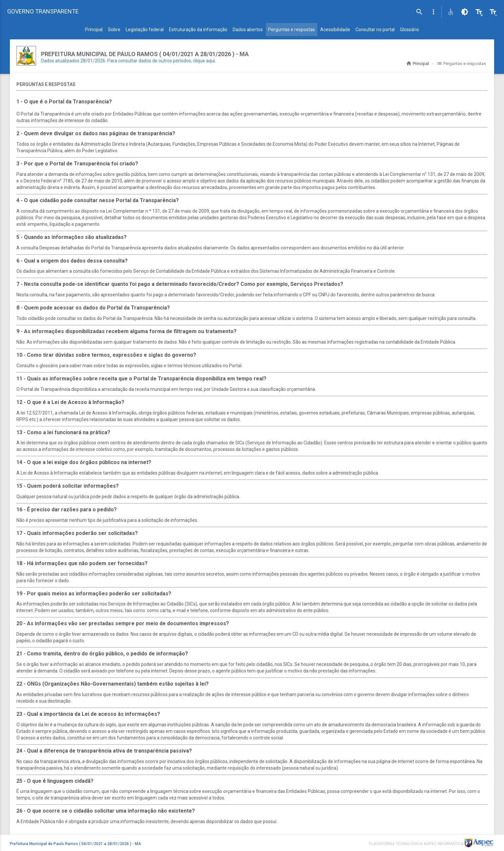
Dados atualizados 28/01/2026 (73, 61)
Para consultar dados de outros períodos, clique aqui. (162, 61)
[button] (433, 12)
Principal (417, 64)
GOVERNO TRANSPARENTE (43, 11)
